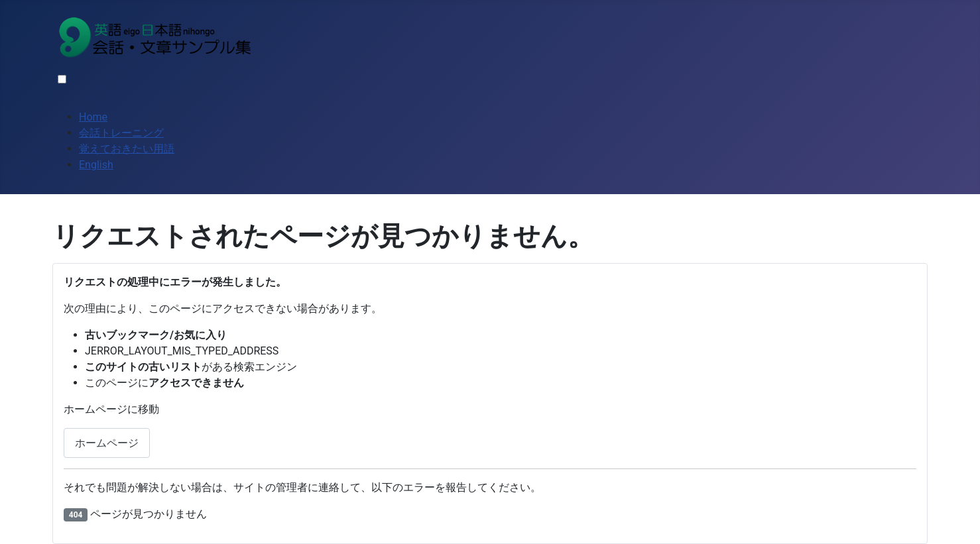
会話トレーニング (121, 133)
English (96, 165)
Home (93, 117)
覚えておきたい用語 (127, 149)
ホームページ (107, 443)
